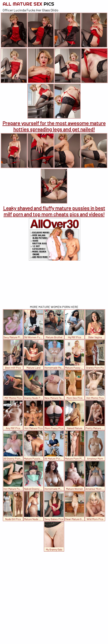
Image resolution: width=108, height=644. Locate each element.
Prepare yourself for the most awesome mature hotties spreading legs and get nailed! (54, 126)
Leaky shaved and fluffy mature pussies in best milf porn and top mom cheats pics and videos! (54, 211)
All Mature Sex (28, 4)
